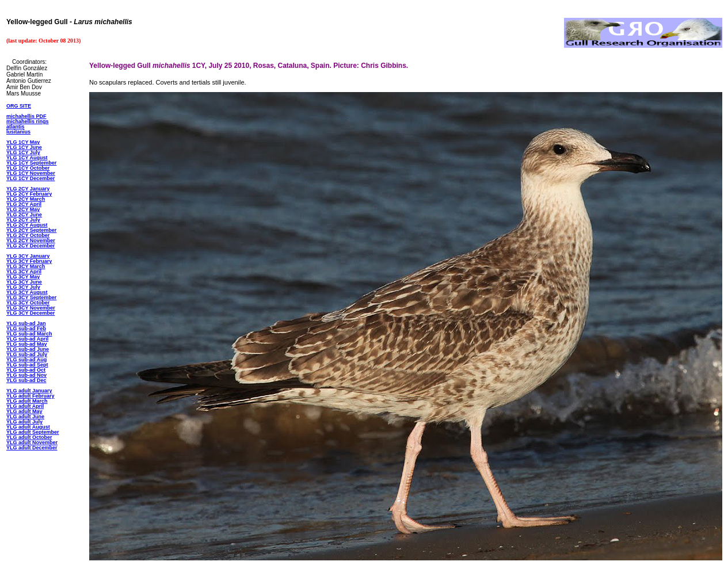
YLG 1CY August (27, 158)
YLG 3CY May (23, 277)
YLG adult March (27, 401)
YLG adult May (24, 411)
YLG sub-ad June (28, 349)
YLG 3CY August (27, 292)
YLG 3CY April (24, 272)
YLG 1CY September (31, 163)
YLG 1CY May (23, 142)
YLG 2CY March (26, 199)
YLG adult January (29, 391)
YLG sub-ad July (27, 354)
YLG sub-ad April (27, 339)
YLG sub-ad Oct (26, 370)
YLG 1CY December (31, 178)
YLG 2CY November (31, 240)
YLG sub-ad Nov (26, 375)
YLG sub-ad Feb (26, 329)
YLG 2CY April (24, 204)
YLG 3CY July (23, 287)
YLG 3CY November (31, 308)
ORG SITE (19, 106)
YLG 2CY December (31, 246)
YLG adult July (24, 422)
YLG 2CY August (27, 225)
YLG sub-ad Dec (26, 380)
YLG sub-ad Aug (26, 360)
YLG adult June (25, 417)
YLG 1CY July (23, 152)
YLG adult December (32, 448)
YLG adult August (28, 427)
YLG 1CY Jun (23, 147)
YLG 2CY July (23, 220)
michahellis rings (28, 121)
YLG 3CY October (28, 303)
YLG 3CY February (29, 261)
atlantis (16, 127)
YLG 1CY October (28, 168)
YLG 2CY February (29, 194)
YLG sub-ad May (27, 344)
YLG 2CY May (23, 209)
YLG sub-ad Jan (26, 323)
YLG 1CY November (31, 173)
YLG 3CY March (26, 266)
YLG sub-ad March (29, 334)
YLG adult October (29, 437)
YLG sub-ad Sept (27, 365)
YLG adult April (25, 406)
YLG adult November (32, 442)
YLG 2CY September (31, 230)
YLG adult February (31, 396)
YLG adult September (33, 432)
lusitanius (18, 132)
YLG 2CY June (24, 215)
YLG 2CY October (28, 235)
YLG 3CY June (24, 282)
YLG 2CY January (28, 189)
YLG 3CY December (31, 313)
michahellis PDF (26, 116)
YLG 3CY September (31, 297)
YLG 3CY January (28, 256)
